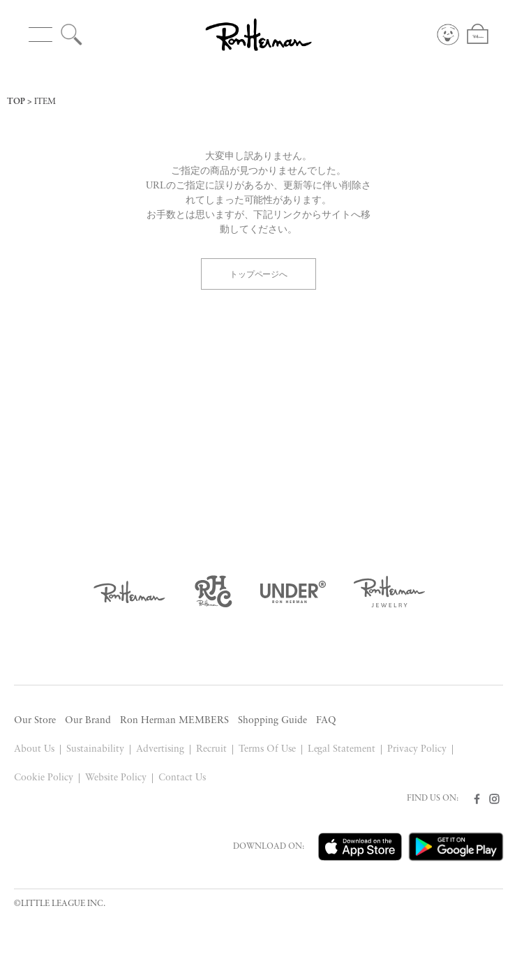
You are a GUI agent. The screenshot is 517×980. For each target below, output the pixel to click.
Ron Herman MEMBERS (174, 721)
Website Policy (116, 778)
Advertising (160, 749)
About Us (34, 749)
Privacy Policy (417, 749)
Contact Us (182, 778)
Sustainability (95, 749)
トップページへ (259, 273)
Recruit (211, 749)
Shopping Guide (272, 721)
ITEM (45, 102)
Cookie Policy (44, 778)
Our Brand (88, 721)
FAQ (326, 721)
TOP (16, 102)
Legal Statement (342, 749)
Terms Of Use (267, 749)
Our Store (35, 721)
